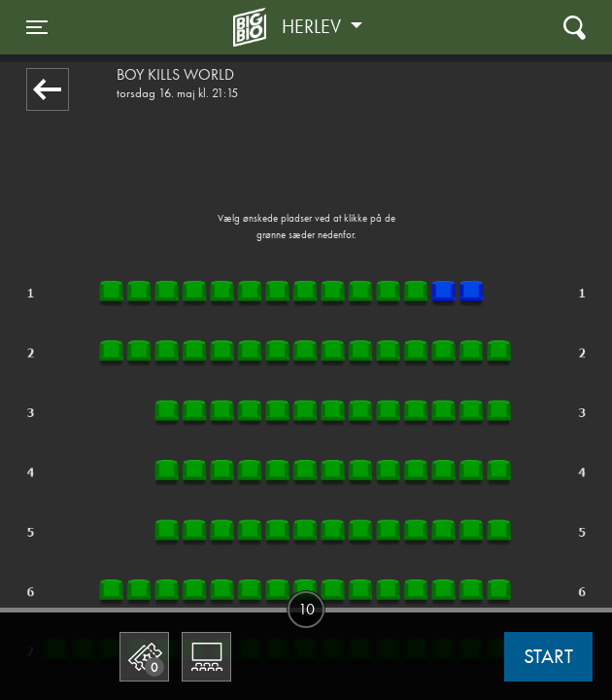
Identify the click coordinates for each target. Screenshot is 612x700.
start (548, 656)
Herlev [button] (314, 26)
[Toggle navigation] (37, 27)
